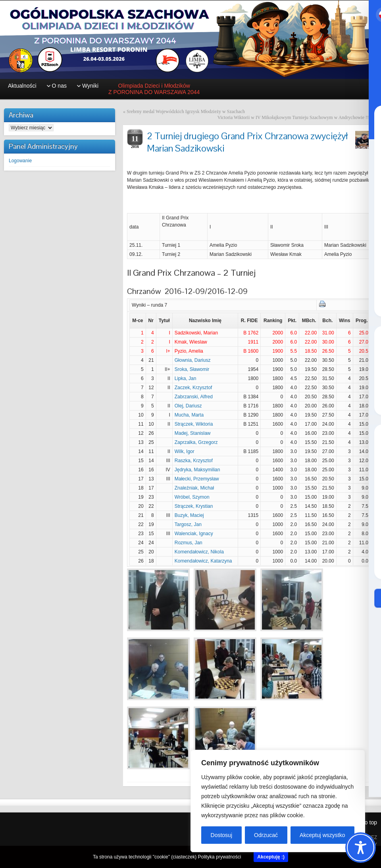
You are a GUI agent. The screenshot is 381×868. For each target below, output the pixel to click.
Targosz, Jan (188, 524)
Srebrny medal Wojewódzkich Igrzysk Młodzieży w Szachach (186, 111)
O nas (59, 86)
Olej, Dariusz (188, 406)
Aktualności (22, 86)
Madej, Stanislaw (193, 433)
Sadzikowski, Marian (196, 333)
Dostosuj (221, 835)
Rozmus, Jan (189, 543)
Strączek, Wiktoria (194, 424)
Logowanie (20, 161)
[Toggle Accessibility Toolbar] (361, 848)
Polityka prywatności (220, 857)
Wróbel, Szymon (192, 497)
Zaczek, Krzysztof (193, 388)
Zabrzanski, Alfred (194, 397)
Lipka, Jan (186, 378)
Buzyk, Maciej (189, 515)
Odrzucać (266, 835)
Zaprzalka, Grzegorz (196, 442)
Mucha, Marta (189, 415)
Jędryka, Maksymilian (197, 470)
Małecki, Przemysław (197, 479)
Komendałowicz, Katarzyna (203, 561)
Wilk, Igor (185, 451)
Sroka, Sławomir (192, 369)
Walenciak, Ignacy (194, 534)
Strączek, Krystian (194, 506)
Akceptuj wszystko (322, 835)
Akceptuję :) (271, 857)
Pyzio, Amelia (189, 351)
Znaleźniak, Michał (194, 488)
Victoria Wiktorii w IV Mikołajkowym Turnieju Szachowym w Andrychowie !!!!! (295, 117)
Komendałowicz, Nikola (199, 552)
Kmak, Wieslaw (191, 342)
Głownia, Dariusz (193, 360)
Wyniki (90, 86)
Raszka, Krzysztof (194, 461)
